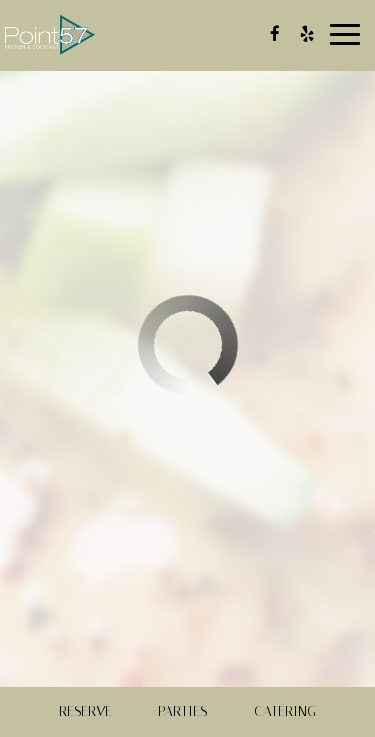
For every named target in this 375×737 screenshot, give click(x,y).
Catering (285, 711)
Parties (182, 711)
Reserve (85, 711)
